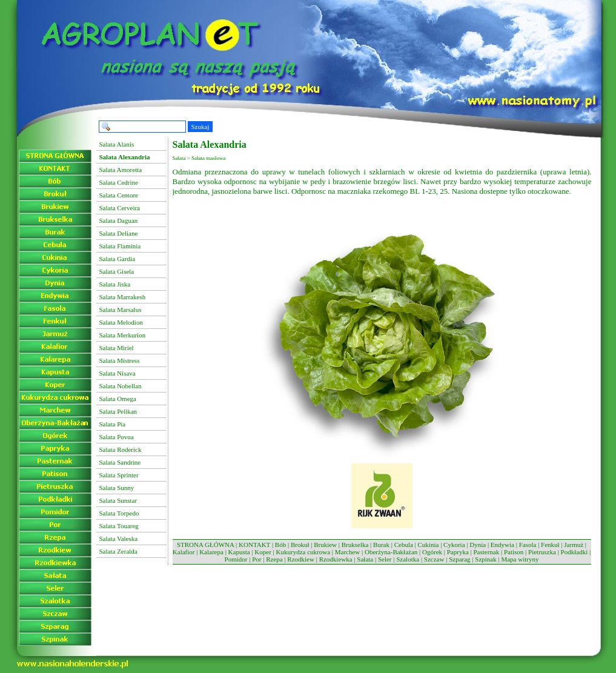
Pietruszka (542, 552)
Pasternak (486, 552)
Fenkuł (550, 545)
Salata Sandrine (120, 462)
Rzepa (274, 559)
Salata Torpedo (119, 513)
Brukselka (355, 545)
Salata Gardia (118, 259)
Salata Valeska (119, 539)
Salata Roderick (121, 449)
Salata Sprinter (119, 475)
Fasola (528, 545)
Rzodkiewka (336, 559)
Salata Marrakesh (123, 297)
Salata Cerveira (120, 208)
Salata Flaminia (120, 246)
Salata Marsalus (121, 310)
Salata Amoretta (121, 170)
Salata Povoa (117, 437)
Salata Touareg (119, 526)
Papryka (458, 552)
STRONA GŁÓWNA (205, 545)
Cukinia (429, 545)
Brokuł (300, 545)
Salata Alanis (117, 144)
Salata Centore (119, 195)
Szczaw (434, 559)
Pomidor (236, 559)
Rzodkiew (301, 559)
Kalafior (184, 552)
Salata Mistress (120, 360)
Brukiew (325, 545)
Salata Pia (113, 424)
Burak (381, 545)
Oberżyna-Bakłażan (391, 552)
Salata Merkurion (123, 335)
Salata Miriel (117, 348)
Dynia (478, 545)
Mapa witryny (520, 559)
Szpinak (485, 559)
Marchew (348, 552)
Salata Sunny (117, 488)
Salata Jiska (115, 284)
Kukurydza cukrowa (303, 552)
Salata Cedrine (119, 182)
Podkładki (575, 552)
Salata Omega (118, 399)
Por (257, 559)
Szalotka (408, 559)
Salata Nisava (118, 373)
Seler (385, 559)
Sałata (365, 559)
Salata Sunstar (118, 500)
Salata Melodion (121, 322)
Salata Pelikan (118, 411)
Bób (280, 545)
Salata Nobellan (121, 386)
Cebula (404, 545)
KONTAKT (254, 545)
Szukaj (200, 127)
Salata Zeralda (118, 551)
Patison (514, 552)
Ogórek (432, 552)
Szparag (459, 559)
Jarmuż (574, 545)
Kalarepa (211, 552)
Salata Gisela (117, 271)
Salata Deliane (119, 233)
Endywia (502, 545)
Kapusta (239, 552)
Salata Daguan (119, 220)
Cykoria (454, 545)
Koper (263, 552)
